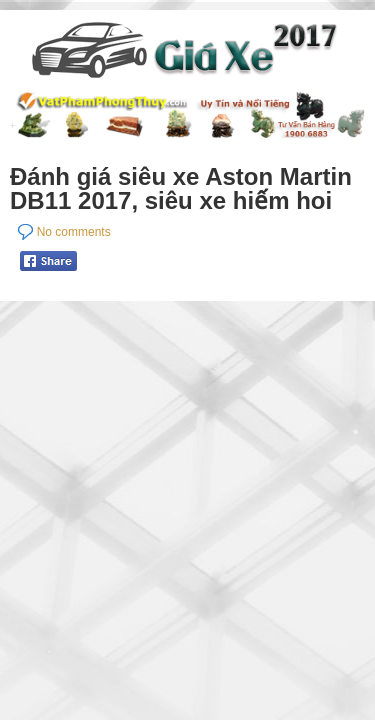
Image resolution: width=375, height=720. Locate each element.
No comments (74, 232)
